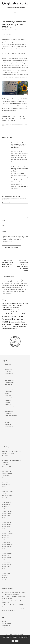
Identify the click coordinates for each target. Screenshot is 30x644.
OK (13, 641)
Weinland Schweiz (6, 560)
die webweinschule (10, 382)
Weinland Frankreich (7, 529)
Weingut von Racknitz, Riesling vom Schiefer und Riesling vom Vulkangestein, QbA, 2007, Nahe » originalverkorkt (19, 145)
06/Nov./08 (14, 149)
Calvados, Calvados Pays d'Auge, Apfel (11, 460)
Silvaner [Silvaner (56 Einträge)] (8, 324)
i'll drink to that (9, 391)
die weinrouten (9, 385)
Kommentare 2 (18, 30)
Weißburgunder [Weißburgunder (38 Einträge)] (20, 327)
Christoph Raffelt (11, 30)
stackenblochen (9, 409)
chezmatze (8, 367)
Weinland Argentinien (7, 511)
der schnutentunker (10, 376)
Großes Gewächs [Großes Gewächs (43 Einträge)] (16, 312)
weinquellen (8, 424)
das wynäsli (8, 371)
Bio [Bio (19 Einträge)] (10, 303)
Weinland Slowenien (7, 564)
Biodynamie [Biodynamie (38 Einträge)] (15, 303)
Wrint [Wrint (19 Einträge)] (26, 327)
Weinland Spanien (6, 567)
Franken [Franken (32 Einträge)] (24, 310)
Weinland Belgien (6, 516)
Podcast (4, 493)
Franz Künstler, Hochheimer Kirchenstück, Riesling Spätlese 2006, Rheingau (22, 265)
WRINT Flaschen (6, 582)
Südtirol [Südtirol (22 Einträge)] (4, 327)
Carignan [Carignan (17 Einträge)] (12, 308)
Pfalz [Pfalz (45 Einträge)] (24, 314)
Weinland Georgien (7, 531)
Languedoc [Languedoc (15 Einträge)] (23, 312)
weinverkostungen (10, 427)
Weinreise (4, 580)
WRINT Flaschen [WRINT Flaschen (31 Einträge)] (7, 328)
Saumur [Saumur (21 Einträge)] (16, 322)
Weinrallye (4, 578)
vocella (7, 418)
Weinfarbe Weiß (9, 124)
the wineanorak (9, 411)
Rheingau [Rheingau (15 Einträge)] (9, 319)
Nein (17, 641)
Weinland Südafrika (7, 569)
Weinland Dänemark (7, 522)
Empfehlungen (5, 476)
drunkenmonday (9, 389)
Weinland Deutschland (16, 124)
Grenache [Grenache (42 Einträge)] (8, 312)
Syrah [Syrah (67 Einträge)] (26, 324)
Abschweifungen (6, 447)
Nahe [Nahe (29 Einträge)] (16, 314)
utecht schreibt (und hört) (11, 416)
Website (4, 231)
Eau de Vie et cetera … (7, 473)
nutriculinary (8, 405)
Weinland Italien (6, 536)
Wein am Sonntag (6, 498)
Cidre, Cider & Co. (6, 465)
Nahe (26, 124)
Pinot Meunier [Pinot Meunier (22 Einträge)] (11, 317)
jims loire (7, 393)
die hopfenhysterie (10, 380)
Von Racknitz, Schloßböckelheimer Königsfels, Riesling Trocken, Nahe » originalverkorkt (20, 168)
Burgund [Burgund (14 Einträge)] (4, 305)
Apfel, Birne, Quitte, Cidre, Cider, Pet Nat (12, 451)
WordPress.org (6, 628)
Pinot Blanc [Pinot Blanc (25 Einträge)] (5, 317)
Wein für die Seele (6, 500)
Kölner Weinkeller (16, 104)
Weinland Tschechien (7, 571)
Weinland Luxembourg (7, 544)
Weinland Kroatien (6, 540)
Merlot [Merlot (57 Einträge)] (8, 314)
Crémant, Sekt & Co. (7, 467)
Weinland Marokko (6, 547)
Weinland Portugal (6, 558)
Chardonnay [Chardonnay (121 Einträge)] (7, 310)
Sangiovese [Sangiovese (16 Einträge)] (12, 322)
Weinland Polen (6, 555)
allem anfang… (9, 365)
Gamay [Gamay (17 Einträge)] (4, 312)
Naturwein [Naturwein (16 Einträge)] (20, 314)
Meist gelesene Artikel (7, 491)
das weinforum (9, 369)
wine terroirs (8, 429)
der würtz (8, 378)
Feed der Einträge (6, 623)
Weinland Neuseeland (7, 549)
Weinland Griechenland (7, 533)
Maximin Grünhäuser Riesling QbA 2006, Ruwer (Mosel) (9, 263)
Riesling (3, 126)
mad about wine (9, 398)
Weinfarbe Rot (5, 507)
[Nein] (28, 640)
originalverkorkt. (14, 634)
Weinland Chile (5, 520)
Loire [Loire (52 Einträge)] (4, 314)
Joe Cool (4, 487)
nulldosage (8, 402)
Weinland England (6, 527)
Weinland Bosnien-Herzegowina (10, 518)
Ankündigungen (6, 449)
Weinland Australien (7, 513)
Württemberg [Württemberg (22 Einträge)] (14, 329)
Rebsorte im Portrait (7, 496)
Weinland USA (5, 575)
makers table (8, 400)
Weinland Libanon (6, 542)
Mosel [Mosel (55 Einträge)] (12, 314)
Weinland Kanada (6, 538)
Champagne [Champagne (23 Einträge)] (17, 307)
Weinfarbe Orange (6, 502)
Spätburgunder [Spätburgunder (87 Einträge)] (18, 324)
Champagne (5, 462)
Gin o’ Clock (5, 482)
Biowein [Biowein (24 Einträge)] (20, 303)
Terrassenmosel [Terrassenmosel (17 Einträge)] (9, 327)
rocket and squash (10, 407)
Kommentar (6, 203)
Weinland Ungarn (6, 573)
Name (4, 220)
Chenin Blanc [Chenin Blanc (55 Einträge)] (17, 310)
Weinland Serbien (6, 562)
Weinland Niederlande (7, 551)
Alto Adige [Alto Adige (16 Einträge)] (4, 303)
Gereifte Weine (6, 480)
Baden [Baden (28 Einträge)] (8, 303)
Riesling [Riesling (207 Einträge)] (6, 322)
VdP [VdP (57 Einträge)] (14, 327)
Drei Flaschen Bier (6, 469)
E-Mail (4, 226)
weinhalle (7, 420)
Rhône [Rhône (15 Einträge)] (23, 319)
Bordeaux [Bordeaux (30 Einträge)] (25, 303)
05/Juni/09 (14, 172)
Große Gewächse (6, 485)
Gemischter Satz (6, 478)
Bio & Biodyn (5, 456)
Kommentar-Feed (6, 626)
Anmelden (4, 621)
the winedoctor (9, 413)
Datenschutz (21, 634)
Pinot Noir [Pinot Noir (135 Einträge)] (19, 316)
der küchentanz (9, 373)
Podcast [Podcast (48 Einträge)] (5, 319)
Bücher (4, 458)
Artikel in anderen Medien (8, 453)
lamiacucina (8, 396)
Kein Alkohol (5, 489)
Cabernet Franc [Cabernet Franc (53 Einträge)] (11, 305)
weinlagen (8, 422)
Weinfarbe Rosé (6, 504)
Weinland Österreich (7, 553)
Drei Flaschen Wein (6, 471)
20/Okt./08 (4, 30)
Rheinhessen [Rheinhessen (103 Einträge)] (16, 319)
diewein (7, 387)
